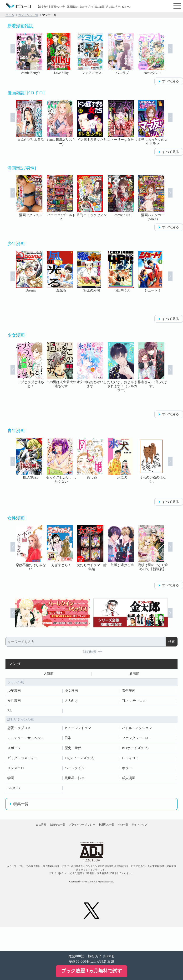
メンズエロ (16, 770)
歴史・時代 (73, 750)
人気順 (49, 675)
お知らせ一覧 (56, 831)
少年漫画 (14, 693)
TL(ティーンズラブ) (79, 760)
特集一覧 (21, 806)
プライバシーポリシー (91, 831)
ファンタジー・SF (136, 740)
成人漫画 (129, 780)
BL (10, 713)
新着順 (134, 675)
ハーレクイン (75, 770)
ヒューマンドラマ (78, 730)
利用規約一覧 (127, 831)
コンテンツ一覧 (28, 15)
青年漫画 (129, 693)
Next (176, 54)
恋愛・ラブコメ (19, 730)
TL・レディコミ (134, 703)
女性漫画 (14, 703)
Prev (7, 54)
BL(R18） (15, 790)
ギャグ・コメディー (22, 760)
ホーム (10, 15)
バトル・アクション (137, 730)
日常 (68, 740)
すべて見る (171, 81)
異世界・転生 (75, 780)
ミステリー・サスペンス (26, 740)
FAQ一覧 (153, 831)
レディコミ (130, 760)
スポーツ (14, 750)
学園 (11, 780)
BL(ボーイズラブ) (135, 750)
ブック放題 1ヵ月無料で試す (92, 971)
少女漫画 (71, 693)
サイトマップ (91, 844)
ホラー (127, 770)
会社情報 (30, 831)
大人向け (71, 703)
